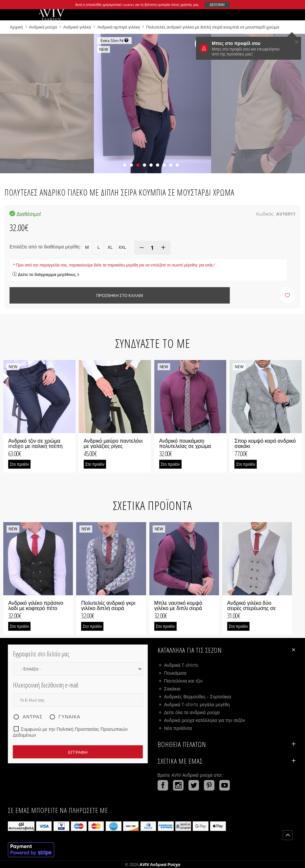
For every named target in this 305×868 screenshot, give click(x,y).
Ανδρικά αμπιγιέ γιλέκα (119, 27)
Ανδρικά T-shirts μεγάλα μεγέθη (197, 704)
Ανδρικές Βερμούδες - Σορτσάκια (198, 697)
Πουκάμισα (175, 673)
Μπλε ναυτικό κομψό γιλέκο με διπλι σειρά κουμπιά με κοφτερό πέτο (184, 608)
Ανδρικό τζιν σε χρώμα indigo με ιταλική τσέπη (35, 443)
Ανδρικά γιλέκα (78, 27)
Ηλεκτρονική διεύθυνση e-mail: (46, 685)
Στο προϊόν (19, 464)
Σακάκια (172, 689)
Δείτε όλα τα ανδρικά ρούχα (192, 712)
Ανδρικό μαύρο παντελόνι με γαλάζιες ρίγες (113, 443)
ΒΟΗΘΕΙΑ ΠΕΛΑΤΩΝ (227, 744)
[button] (125, 165)
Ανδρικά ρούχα (44, 27)
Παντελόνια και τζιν (183, 681)
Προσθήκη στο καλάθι (120, 296)
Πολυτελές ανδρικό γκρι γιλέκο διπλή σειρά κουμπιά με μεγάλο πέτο (109, 608)
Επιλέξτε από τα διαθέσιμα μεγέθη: (45, 247)
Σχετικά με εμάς (227, 761)
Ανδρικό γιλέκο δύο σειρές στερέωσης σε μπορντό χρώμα (251, 608)
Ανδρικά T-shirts (181, 665)
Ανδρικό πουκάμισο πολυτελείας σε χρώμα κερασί (185, 446)
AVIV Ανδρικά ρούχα (160, 864)
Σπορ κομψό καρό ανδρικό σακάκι (265, 443)
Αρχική (17, 27)
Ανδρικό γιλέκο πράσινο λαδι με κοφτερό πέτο (36, 605)
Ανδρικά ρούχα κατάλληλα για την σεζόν (205, 720)
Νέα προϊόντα (178, 728)
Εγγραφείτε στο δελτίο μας (41, 654)
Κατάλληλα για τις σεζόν (227, 650)
